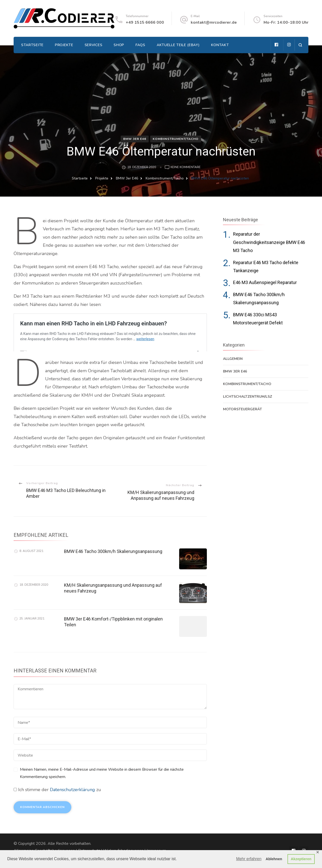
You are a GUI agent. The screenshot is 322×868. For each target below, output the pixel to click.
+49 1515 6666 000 (145, 22)
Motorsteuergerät (243, 409)
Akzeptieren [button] (301, 859)
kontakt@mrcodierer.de (214, 22)
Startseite (32, 45)
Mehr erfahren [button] (249, 859)
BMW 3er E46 (135, 139)
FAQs (140, 45)
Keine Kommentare (186, 167)
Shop (119, 45)
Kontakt (220, 45)
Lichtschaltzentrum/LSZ (248, 397)
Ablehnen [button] (274, 859)
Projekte (64, 45)
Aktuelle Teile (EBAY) (178, 45)
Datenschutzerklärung (72, 790)
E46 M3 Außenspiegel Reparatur (265, 282)
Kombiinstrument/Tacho (176, 139)
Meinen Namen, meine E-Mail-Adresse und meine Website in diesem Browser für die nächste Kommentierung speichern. (102, 773)
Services (94, 45)
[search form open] (300, 45)
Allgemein (233, 359)
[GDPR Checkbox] (15, 789)
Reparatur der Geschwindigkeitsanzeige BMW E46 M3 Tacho (269, 242)
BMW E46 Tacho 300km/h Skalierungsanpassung (113, 551)
